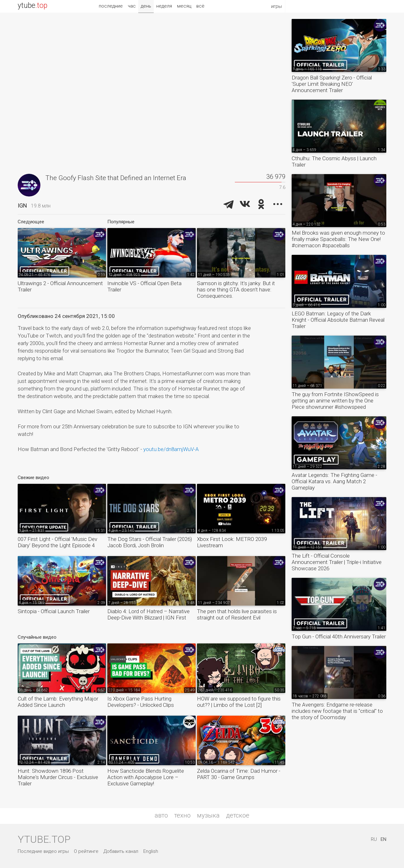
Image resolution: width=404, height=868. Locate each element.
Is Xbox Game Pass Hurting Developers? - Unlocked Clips (141, 702)
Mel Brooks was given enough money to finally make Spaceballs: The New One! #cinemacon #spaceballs (338, 239)
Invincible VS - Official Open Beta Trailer (144, 286)
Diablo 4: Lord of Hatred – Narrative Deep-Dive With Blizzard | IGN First (149, 614)
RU (374, 839)
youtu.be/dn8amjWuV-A (171, 449)
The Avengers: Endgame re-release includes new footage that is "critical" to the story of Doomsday (337, 711)
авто (161, 815)
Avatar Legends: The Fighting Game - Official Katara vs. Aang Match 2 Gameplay (334, 481)
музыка (208, 815)
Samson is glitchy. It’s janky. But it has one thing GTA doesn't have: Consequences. (236, 290)
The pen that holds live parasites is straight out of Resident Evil (237, 614)
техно (182, 815)
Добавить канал (121, 851)
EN (383, 839)
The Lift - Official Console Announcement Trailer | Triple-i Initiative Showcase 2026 (337, 562)
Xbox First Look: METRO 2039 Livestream (232, 542)
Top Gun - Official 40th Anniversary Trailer (339, 636)
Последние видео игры (43, 851)
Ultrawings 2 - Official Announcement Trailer (60, 286)
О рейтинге (86, 851)
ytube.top (44, 839)
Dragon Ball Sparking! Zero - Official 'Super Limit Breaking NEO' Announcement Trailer (332, 84)
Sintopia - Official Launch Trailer (54, 611)
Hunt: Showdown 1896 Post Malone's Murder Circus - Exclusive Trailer (58, 777)
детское (238, 815)
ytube (33, 6)
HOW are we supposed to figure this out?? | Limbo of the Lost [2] (239, 702)
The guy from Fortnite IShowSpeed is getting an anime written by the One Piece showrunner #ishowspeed (335, 401)
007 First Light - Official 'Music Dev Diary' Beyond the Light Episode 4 (57, 542)
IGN (22, 205)
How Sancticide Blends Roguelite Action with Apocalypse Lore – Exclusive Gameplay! (146, 777)
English (151, 851)
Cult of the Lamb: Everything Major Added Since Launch (58, 702)
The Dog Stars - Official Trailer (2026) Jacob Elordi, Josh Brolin (150, 542)
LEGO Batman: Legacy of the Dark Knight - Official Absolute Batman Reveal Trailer (338, 320)
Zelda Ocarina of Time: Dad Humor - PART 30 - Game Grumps (239, 774)
